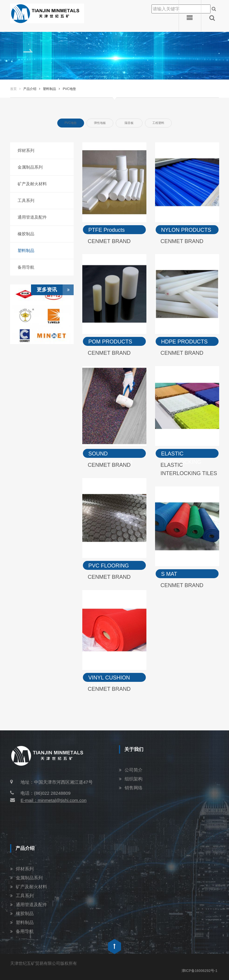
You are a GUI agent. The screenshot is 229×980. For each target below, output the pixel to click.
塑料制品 (26, 251)
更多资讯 (55, 290)
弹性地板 (100, 123)
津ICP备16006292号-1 (199, 971)
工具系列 (26, 200)
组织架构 (134, 779)
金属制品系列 (30, 167)
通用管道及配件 (32, 217)
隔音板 (129, 123)
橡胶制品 (26, 234)
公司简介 (134, 770)
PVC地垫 (71, 123)
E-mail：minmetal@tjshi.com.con (48, 800)
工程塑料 (158, 123)
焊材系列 (26, 150)
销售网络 (134, 788)
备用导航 (26, 267)
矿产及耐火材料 (32, 184)
